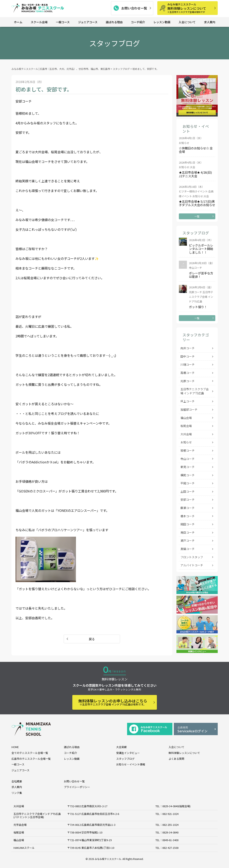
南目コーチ (188, 532)
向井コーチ (188, 348)
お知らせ (186, 442)
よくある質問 (176, 759)
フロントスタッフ (192, 557)
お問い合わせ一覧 (134, 8)
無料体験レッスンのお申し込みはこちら (113, 702)
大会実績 (121, 747)
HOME (15, 747)
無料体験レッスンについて (191, 8)
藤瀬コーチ (188, 508)
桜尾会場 (186, 426)
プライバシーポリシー (77, 787)
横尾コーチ (188, 475)
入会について (187, 22)
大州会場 (186, 434)
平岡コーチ (188, 483)
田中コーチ (188, 356)
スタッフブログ (125, 759)
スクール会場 (39, 22)
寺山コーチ (188, 459)
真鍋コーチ (188, 549)
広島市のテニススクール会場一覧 (31, 759)
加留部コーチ (189, 409)
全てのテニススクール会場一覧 (30, 753)
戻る (92, 639)
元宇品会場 (20, 825)
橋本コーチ (188, 516)
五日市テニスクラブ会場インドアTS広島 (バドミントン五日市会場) (37, 816)
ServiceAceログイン (196, 729)
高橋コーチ (188, 373)
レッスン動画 (162, 22)
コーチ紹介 (138, 22)
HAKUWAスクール (24, 848)
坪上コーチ (188, 401)
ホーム (18, 22)
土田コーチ (188, 491)
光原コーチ (188, 381)
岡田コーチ (188, 524)
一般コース (63, 22)
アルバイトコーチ (192, 565)
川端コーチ (188, 364)
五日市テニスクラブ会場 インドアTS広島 (195, 391)
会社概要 (17, 781)
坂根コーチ (188, 450)
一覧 (197, 216)
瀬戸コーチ (188, 541)
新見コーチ (188, 467)
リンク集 (17, 793)
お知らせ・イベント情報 (131, 764)
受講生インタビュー (128, 753)
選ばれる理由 (114, 22)
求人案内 (210, 22)
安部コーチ (188, 500)
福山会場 (186, 418)
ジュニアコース (88, 22)
